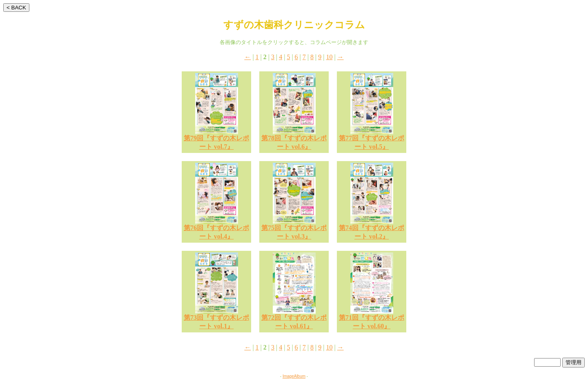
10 (329, 57)
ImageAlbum (294, 376)
